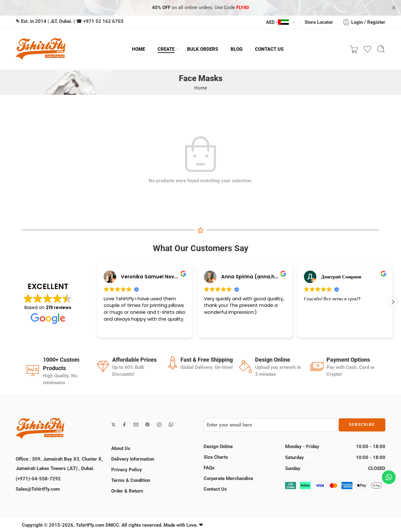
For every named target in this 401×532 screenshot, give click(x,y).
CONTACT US (269, 49)
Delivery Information (133, 459)
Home (201, 88)
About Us (121, 448)
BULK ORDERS (203, 49)
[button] (393, 302)
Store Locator (319, 22)
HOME (138, 49)
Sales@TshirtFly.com (38, 489)
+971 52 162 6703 (103, 21)
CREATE (166, 49)
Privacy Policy (127, 470)
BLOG (237, 49)
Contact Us (215, 489)
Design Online (218, 447)
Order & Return (127, 491)
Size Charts (216, 457)
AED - (277, 22)
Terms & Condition (131, 480)
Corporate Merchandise (228, 478)
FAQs (209, 468)
